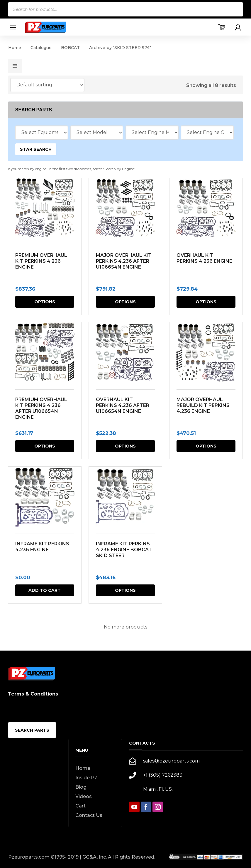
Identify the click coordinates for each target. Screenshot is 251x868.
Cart (80, 806)
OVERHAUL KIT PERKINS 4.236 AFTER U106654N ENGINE (122, 405)
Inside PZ (87, 778)
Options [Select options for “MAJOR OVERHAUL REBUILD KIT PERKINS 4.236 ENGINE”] (206, 446)
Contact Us (89, 815)
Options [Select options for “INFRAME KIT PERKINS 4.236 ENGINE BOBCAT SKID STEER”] (125, 590)
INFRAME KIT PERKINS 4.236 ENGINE (42, 547)
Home (15, 48)
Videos (84, 796)
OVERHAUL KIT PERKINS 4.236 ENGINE (204, 258)
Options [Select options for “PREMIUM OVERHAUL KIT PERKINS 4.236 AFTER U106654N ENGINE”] (45, 446)
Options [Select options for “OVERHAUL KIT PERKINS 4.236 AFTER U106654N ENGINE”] (125, 446)
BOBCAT (70, 48)
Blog (81, 787)
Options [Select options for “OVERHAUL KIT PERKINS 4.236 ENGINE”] (206, 302)
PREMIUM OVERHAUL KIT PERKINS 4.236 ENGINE (41, 261)
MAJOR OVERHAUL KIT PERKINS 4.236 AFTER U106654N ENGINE (123, 261)
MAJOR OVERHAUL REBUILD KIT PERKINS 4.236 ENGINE (202, 405)
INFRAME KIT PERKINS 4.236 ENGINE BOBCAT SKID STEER (124, 550)
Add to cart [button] (45, 590)
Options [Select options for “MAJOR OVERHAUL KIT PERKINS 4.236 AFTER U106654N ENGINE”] (125, 302)
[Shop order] (47, 85)
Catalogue (41, 48)
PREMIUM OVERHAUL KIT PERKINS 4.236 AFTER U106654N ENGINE (41, 408)
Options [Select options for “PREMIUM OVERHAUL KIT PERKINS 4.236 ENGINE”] (45, 302)
